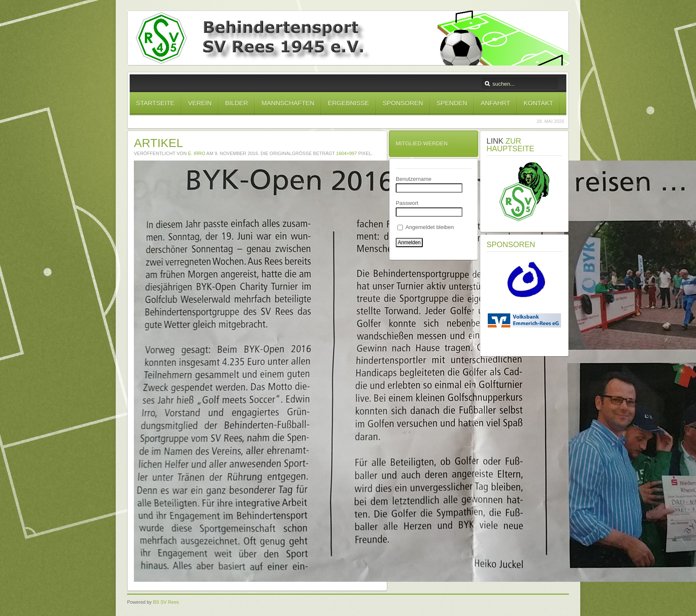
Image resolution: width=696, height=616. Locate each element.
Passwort (407, 203)
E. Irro (197, 153)
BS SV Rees (166, 602)
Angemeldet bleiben (426, 227)
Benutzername (414, 179)
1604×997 (347, 153)
